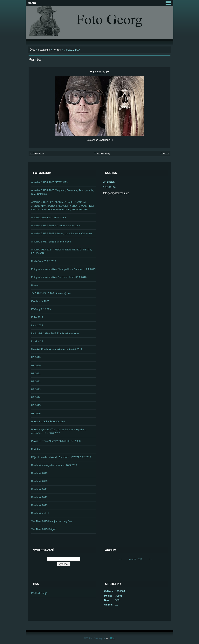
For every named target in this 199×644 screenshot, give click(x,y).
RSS (113, 638)
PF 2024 (36, 397)
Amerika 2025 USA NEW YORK (49, 217)
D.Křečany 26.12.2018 (44, 261)
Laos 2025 (37, 325)
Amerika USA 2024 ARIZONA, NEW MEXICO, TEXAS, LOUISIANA (62, 251)
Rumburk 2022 (39, 497)
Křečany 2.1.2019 (41, 309)
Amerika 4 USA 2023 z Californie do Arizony (56, 225)
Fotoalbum (44, 50)
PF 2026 (36, 413)
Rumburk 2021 (39, 489)
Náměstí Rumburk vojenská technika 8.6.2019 (57, 349)
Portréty (57, 50)
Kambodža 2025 (40, 301)
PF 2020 (36, 365)
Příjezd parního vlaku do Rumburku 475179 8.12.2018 (61, 457)
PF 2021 (36, 373)
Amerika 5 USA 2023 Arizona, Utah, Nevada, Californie (62, 233)
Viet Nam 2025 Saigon (44, 529)
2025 (140, 559)
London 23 (37, 341)
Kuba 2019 (37, 317)
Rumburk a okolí (40, 513)
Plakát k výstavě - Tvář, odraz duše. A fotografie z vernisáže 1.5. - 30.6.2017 (59, 431)
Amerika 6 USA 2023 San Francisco (51, 242)
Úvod (32, 50)
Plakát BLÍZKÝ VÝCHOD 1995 (48, 421)
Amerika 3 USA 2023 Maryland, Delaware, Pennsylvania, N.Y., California (63, 192)
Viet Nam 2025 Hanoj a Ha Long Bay (52, 521)
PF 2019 (36, 357)
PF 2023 (36, 389)
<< (120, 559)
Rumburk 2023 (39, 505)
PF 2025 (36, 405)
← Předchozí (37, 154)
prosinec (132, 559)
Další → (165, 154)
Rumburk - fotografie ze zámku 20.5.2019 (54, 465)
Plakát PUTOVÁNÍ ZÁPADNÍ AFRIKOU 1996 (56, 441)
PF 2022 (36, 381)
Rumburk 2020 (39, 481)
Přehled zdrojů (39, 593)
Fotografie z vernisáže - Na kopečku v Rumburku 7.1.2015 (63, 269)
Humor (35, 285)
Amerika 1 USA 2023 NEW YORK (50, 182)
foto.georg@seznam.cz (116, 193)
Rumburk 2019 (39, 473)
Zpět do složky (102, 154)
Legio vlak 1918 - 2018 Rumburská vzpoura (55, 333)
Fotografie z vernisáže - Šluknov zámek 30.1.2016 (59, 277)
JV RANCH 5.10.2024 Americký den (51, 293)
